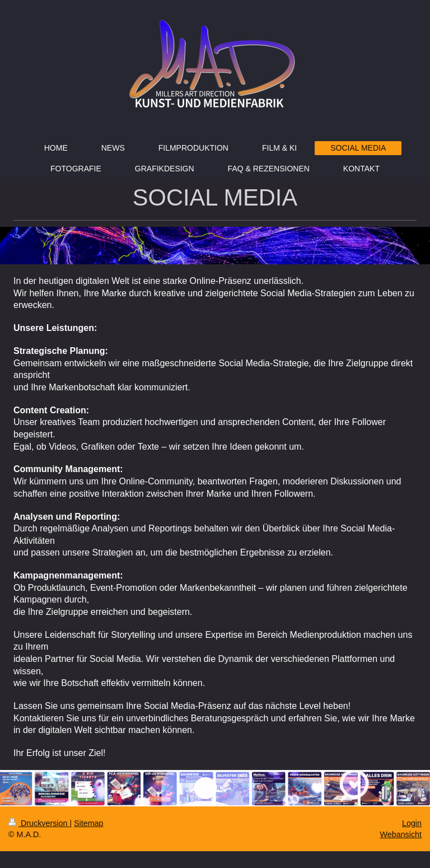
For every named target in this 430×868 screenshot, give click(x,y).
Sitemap (88, 823)
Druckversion (39, 823)
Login (412, 823)
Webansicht (401, 834)
